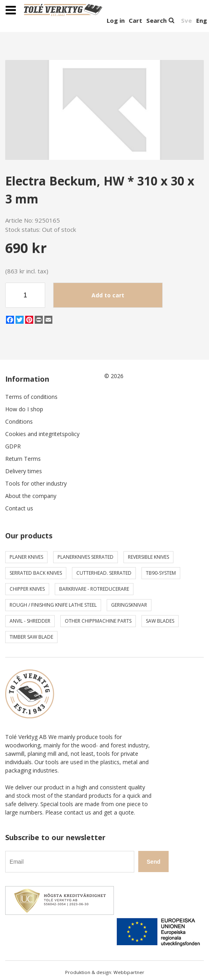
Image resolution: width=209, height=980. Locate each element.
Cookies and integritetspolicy (42, 434)
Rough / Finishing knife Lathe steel (53, 605)
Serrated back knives (36, 573)
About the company (31, 496)
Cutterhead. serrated (104, 573)
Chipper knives (27, 589)
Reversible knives (148, 557)
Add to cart (108, 295)
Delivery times (24, 471)
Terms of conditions (31, 397)
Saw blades (160, 621)
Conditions (19, 421)
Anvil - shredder (30, 621)
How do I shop (24, 409)
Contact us (19, 508)
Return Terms (23, 459)
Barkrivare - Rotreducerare (94, 589)
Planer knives (26, 557)
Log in (116, 20)
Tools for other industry (36, 483)
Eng (202, 20)
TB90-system (161, 573)
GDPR (13, 446)
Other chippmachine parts (98, 621)
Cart (135, 20)
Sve (186, 20)
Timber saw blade (31, 637)
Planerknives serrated (86, 557)
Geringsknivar (129, 605)
